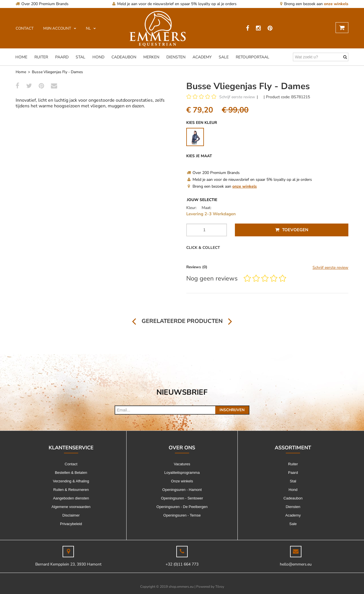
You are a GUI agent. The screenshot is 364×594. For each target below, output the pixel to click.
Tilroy (220, 587)
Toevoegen (292, 230)
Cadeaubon (124, 57)
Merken (151, 57)
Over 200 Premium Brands (42, 4)
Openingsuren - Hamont (182, 490)
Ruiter (41, 57)
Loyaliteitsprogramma (182, 473)
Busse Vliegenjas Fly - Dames (57, 72)
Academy (202, 57)
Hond (98, 57)
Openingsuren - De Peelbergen (182, 507)
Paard (62, 57)
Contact (71, 464)
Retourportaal (253, 57)
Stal (80, 57)
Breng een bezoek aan (314, 4)
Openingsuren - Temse (182, 515)
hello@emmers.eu (296, 564)
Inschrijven (232, 410)
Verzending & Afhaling (71, 481)
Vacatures (182, 464)
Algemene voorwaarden (71, 507)
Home (21, 57)
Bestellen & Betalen (71, 473)
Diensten (176, 57)
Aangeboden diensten (71, 498)
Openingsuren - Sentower (182, 498)
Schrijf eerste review (237, 97)
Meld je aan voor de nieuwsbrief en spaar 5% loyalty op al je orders (174, 4)
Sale (224, 57)
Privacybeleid (71, 524)
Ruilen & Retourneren (71, 490)
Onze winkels (182, 481)
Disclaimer (71, 515)
